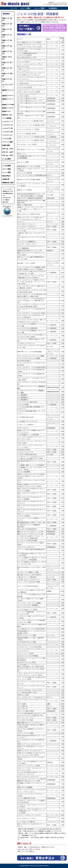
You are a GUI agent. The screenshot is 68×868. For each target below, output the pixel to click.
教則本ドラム (6, 111)
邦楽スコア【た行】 (7, 36)
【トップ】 (14, 8)
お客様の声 (6, 179)
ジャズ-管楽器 (7, 118)
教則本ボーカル (7, 115)
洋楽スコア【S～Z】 (8, 80)
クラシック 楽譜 (7, 142)
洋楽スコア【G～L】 (8, 69)
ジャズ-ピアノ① (7, 125)
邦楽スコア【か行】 (7, 25)
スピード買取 (6, 169)
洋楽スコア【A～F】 (8, 64)
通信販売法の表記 (8, 183)
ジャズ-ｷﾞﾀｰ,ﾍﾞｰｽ (8, 122)
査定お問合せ (6, 176)
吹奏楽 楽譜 (6, 145)
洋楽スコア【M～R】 (8, 75)
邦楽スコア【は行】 (7, 47)
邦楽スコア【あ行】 (7, 19)
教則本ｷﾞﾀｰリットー (8, 100)
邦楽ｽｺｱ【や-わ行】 (7, 58)
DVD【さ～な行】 (8, 152)
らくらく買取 (6, 172)
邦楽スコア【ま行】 (7, 52)
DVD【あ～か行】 (8, 149)
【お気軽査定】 (53, 8)
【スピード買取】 (26, 8)
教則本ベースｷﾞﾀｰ (8, 108)
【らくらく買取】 (40, 8)
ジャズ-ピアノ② (7, 128)
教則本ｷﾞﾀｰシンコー (8, 91)
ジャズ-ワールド (7, 135)
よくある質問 (6, 159)
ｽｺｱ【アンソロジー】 (8, 86)
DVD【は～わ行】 (8, 155)
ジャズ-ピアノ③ (7, 132)
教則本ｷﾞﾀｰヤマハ (8, 96)
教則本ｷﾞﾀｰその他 (8, 105)
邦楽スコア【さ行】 (7, 30)
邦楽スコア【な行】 (7, 41)
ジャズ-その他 (7, 138)
